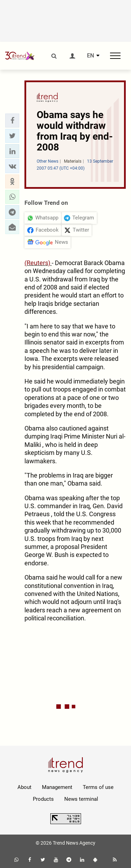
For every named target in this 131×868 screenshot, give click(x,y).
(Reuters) (38, 263)
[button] (12, 121)
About (24, 787)
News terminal (81, 799)
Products (43, 799)
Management (57, 787)
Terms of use (98, 787)
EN (90, 56)
